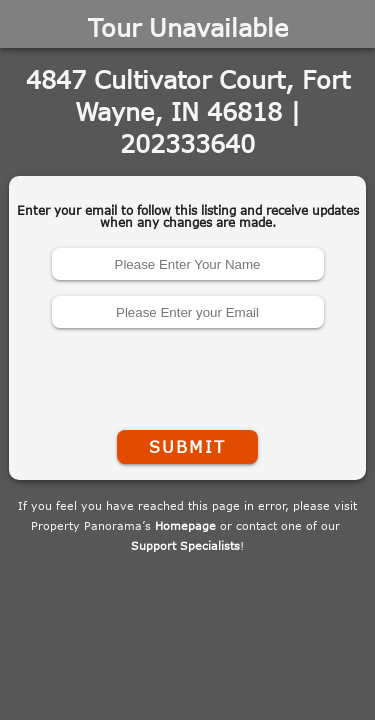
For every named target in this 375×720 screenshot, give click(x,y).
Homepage (185, 525)
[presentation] (188, 375)
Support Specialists (185, 545)
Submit (187, 447)
